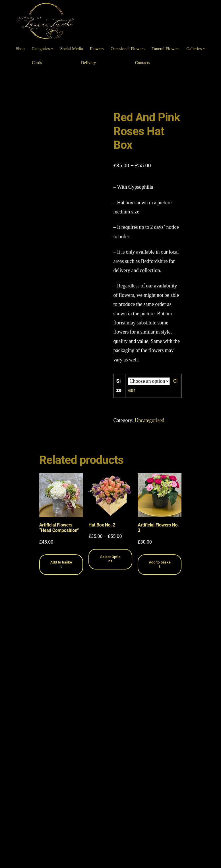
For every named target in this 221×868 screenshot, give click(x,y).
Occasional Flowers (128, 49)
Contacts (143, 63)
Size (119, 385)
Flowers (97, 49)
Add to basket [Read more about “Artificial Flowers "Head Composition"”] (61, 564)
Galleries (194, 49)
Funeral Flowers (166, 49)
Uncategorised (150, 420)
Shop (20, 49)
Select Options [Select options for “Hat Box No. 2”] (110, 559)
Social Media (72, 49)
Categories (41, 49)
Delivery (88, 63)
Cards (37, 63)
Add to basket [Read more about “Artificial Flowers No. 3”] (160, 564)
